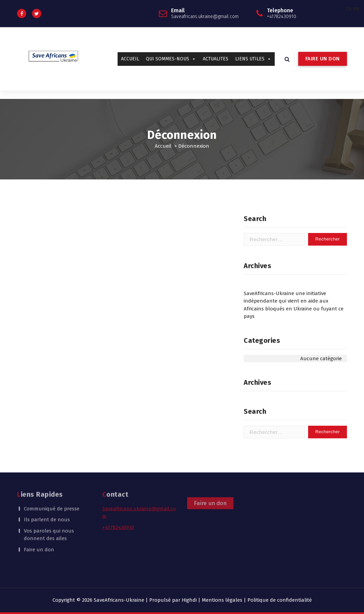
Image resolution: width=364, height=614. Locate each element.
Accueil (163, 146)
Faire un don (39, 527)
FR (356, 9)
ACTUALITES (216, 59)
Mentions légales (222, 600)
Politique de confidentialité (280, 600)
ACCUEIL (130, 59)
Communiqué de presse (52, 486)
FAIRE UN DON (323, 59)
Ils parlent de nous (47, 497)
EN (349, 9)
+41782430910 (118, 505)
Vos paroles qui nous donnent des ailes (49, 512)
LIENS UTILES (253, 59)
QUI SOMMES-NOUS (171, 59)
